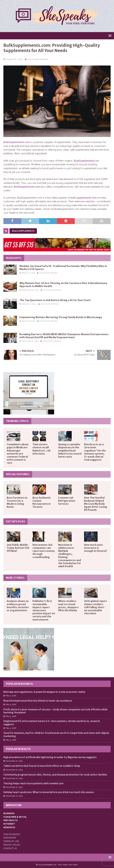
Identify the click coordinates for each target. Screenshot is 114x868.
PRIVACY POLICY (12, 845)
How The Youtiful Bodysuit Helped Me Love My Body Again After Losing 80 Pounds (96, 504)
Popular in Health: (18, 749)
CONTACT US (10, 848)
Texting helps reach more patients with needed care (33, 783)
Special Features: (18, 474)
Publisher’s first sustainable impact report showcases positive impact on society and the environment (44, 610)
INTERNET (9, 824)
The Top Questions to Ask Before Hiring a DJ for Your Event (55, 300)
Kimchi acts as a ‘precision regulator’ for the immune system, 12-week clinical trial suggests (95, 452)
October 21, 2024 (29, 304)
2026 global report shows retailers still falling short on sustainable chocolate (95, 607)
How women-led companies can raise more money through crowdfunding (44, 551)
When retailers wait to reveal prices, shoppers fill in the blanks (68, 606)
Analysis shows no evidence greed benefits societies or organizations (18, 606)
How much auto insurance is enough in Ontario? (96, 548)
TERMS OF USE (11, 841)
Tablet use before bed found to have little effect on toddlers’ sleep (42, 766)
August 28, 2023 (14, 59)
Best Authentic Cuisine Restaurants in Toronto (42, 502)
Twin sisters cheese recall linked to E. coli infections (41, 449)
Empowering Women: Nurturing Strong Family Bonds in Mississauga (61, 317)
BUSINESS (9, 813)
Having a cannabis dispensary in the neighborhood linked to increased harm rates (70, 451)
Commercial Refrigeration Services (67, 501)
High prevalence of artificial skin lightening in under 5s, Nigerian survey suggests (50, 757)
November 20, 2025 (14, 761)
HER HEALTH (10, 820)
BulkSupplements (84, 161)
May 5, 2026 (11, 696)
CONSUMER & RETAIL (15, 817)
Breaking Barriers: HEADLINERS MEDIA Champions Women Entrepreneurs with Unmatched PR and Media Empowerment (64, 336)
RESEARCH (9, 827)
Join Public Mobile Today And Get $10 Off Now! (18, 548)
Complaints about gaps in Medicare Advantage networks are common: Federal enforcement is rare (18, 454)
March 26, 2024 (28, 321)
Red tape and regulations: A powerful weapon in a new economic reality (44, 692)
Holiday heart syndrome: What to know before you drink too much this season (49, 792)
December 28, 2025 (30, 290)
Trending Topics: (17, 421)
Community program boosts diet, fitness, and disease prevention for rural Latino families (55, 775)
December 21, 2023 (30, 341)
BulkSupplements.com (17, 142)
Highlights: (14, 258)
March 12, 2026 (28, 273)
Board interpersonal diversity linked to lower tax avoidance (38, 701)
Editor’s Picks (15, 522)
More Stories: (15, 578)
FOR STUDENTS (12, 834)
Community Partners (38, 59)
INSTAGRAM (10, 838)
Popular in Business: (20, 684)
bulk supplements (81, 198)
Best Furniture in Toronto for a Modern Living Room (17, 502)
